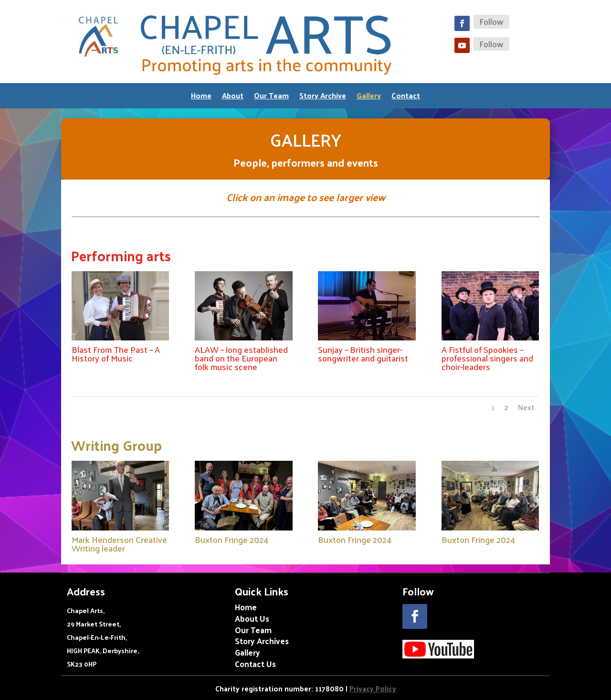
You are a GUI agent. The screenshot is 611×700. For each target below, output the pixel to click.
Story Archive (323, 97)
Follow (491, 22)
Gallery (369, 97)
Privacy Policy (373, 688)
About (233, 97)
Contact (406, 97)
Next (526, 407)
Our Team (271, 97)
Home (201, 97)
